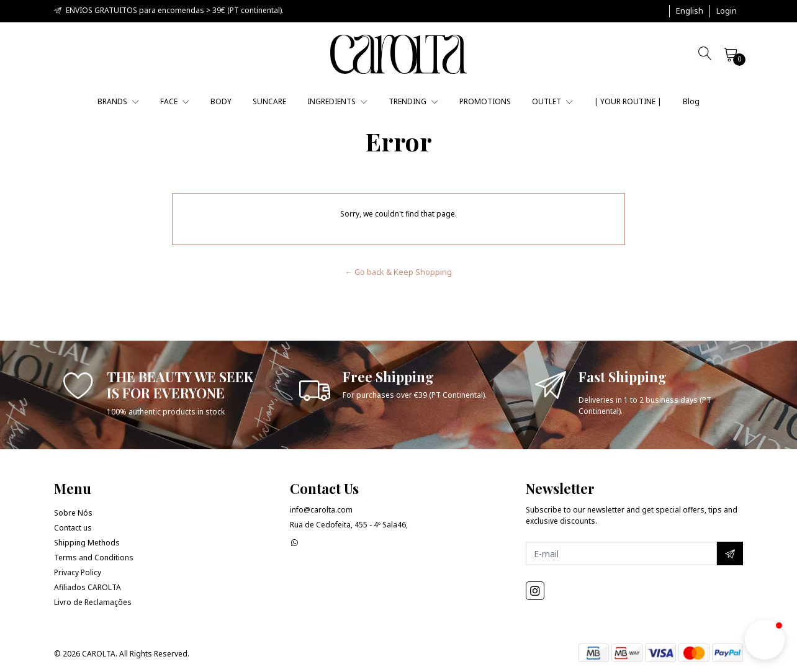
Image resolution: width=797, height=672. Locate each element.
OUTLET (552, 101)
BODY (221, 101)
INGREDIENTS (337, 101)
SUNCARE (269, 101)
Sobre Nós (73, 513)
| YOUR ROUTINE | (628, 101)
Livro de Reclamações (93, 602)
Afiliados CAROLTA (88, 587)
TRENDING (413, 101)
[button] (690, 11)
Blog (691, 101)
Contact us (73, 528)
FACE (175, 101)
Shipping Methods (87, 543)
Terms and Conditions (94, 558)
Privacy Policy (78, 572)
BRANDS (118, 101)
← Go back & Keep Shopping (399, 272)
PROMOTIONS (485, 101)
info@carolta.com (321, 510)
